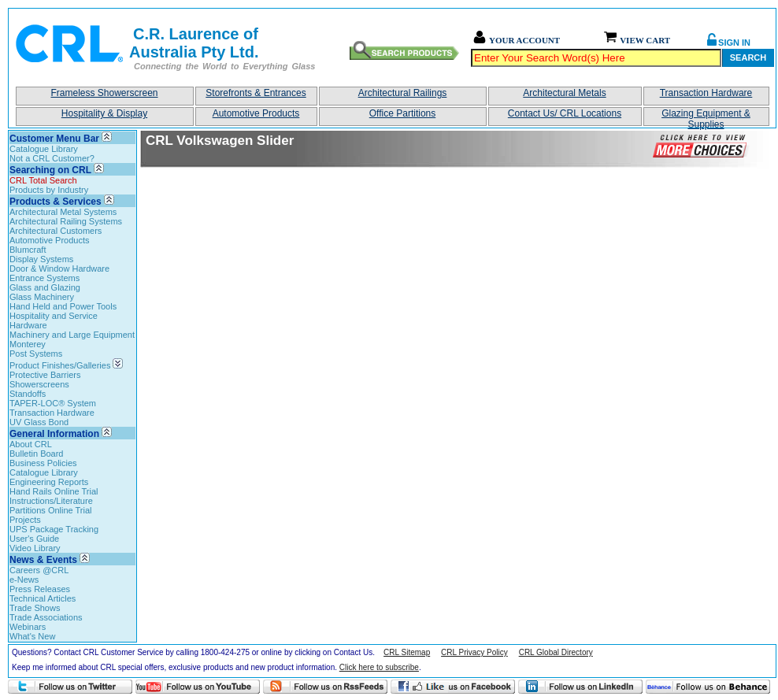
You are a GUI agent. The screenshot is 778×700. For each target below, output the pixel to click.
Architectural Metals (564, 93)
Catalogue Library (44, 149)
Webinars (28, 627)
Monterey (28, 344)
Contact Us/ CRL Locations (565, 113)
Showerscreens (39, 384)
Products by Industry (49, 190)
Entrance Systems (44, 278)
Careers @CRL (39, 570)
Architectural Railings (403, 93)
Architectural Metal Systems (63, 212)
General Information (54, 434)
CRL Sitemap (407, 652)
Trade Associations (46, 617)
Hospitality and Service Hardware (54, 320)
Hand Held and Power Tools (63, 306)
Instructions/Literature (51, 501)
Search (748, 57)
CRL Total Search (43, 180)
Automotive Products (256, 113)
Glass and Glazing (45, 287)
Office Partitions (402, 113)
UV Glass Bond (39, 422)
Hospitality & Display (104, 113)
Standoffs (28, 394)
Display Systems (41, 259)
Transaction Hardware (706, 93)
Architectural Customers (56, 231)
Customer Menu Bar (54, 139)
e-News (24, 580)
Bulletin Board (37, 454)
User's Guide (34, 539)
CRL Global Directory (556, 652)
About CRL (31, 444)
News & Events (43, 560)
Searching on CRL (50, 170)
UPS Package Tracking (54, 529)
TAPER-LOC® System (53, 403)
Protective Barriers (45, 375)
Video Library (35, 548)
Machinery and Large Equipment (72, 335)
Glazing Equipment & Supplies (706, 117)
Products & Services (56, 202)
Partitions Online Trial (51, 510)
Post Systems (36, 354)
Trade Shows (35, 608)
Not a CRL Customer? (52, 158)
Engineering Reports (49, 482)
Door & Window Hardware (59, 269)
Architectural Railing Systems (66, 221)
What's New (32, 636)
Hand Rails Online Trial (54, 491)
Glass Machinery (42, 297)
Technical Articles (43, 598)
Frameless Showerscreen (104, 93)
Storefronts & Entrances (256, 93)
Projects (25, 520)
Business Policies (43, 463)
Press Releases (40, 589)
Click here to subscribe (379, 667)
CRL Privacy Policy (474, 652)
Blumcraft (28, 250)
